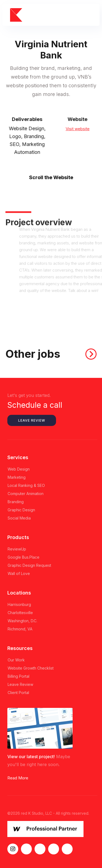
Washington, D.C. (22, 621)
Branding (16, 502)
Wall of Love (19, 573)
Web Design (19, 469)
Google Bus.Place (24, 557)
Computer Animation (26, 494)
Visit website (80, 128)
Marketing (17, 477)
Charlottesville (20, 613)
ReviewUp (17, 549)
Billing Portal (18, 676)
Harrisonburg (19, 604)
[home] (18, 15)
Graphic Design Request (29, 565)
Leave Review (32, 420)
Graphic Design (21, 510)
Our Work (16, 660)
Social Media (19, 518)
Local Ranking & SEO (26, 485)
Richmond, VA (20, 629)
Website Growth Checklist (31, 668)
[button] (90, 15)
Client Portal (18, 693)
